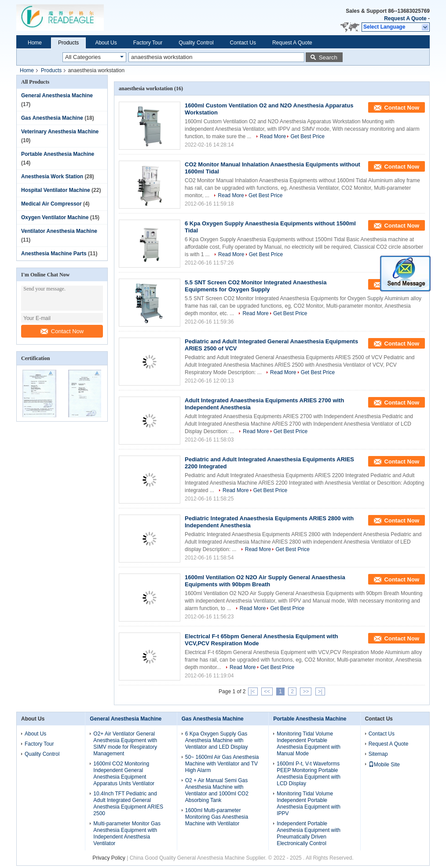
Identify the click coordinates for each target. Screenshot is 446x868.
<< (267, 691)
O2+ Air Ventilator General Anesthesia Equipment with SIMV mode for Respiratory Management (125, 744)
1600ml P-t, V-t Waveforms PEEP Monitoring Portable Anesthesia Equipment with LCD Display (309, 774)
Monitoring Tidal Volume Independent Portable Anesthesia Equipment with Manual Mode (309, 744)
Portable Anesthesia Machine (58, 154)
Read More (273, 136)
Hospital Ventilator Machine (56, 190)
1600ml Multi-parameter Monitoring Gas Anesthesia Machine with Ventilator (217, 817)
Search (328, 57)
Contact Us (243, 43)
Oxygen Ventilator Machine (55, 217)
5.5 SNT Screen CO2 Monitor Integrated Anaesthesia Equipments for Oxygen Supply (256, 286)
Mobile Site (384, 765)
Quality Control (196, 43)
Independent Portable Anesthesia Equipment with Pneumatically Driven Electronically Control (309, 833)
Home (35, 43)
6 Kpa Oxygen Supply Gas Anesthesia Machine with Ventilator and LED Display (217, 740)
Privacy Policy (109, 858)
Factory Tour (148, 43)
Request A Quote (405, 18)
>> (306, 691)
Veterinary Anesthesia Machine (60, 132)
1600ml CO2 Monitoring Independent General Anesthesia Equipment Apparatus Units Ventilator (124, 774)
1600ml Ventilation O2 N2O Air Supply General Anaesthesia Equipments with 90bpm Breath (265, 581)
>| (320, 691)
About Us (106, 43)
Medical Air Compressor (51, 204)
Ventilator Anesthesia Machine (59, 231)
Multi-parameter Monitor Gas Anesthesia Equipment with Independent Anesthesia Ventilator (127, 833)
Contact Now (62, 331)
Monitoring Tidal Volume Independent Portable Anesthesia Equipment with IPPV (309, 804)
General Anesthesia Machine (57, 96)
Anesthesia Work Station (52, 177)
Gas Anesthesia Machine (52, 118)
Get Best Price (307, 136)
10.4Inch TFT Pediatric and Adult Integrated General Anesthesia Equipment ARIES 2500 (128, 804)
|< (253, 691)
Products (68, 43)
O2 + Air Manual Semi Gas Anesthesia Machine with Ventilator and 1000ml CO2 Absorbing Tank (217, 790)
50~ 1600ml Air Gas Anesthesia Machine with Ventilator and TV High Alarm (222, 764)
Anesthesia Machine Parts (54, 254)
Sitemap (378, 754)
